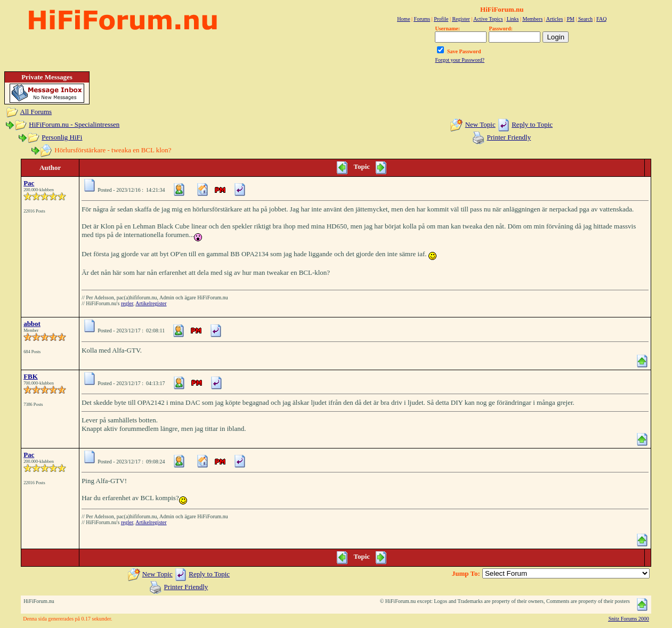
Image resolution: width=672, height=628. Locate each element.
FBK (31, 376)
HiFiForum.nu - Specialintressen (74, 124)
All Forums (36, 112)
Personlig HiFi (62, 137)
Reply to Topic (532, 124)
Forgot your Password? (460, 60)
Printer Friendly (509, 137)
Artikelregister (151, 303)
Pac (29, 183)
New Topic (480, 124)
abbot (32, 324)
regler (127, 303)
